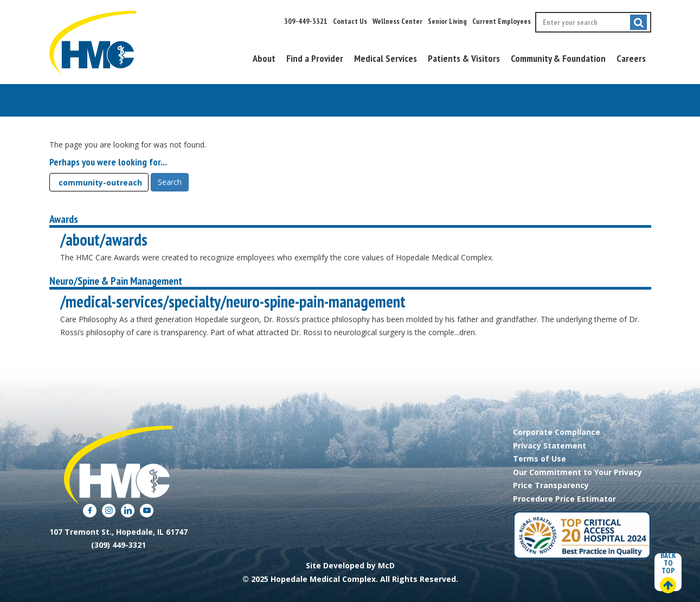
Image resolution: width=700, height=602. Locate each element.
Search (170, 182)
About (264, 58)
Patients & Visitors (464, 58)
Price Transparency (551, 485)
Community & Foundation (558, 58)
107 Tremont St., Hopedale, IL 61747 (118, 532)
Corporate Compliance (557, 432)
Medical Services (386, 58)
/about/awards (104, 239)
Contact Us (350, 21)
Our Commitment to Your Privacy (577, 472)
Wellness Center (397, 21)
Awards (64, 219)
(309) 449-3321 (118, 545)
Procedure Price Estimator (564, 499)
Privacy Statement (550, 446)
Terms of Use (540, 459)
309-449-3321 (306, 21)
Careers (631, 58)
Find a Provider (315, 58)
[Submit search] (638, 22)
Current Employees (502, 21)
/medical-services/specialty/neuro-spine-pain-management (233, 301)
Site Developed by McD (350, 565)
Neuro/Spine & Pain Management (116, 281)
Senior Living (447, 21)
